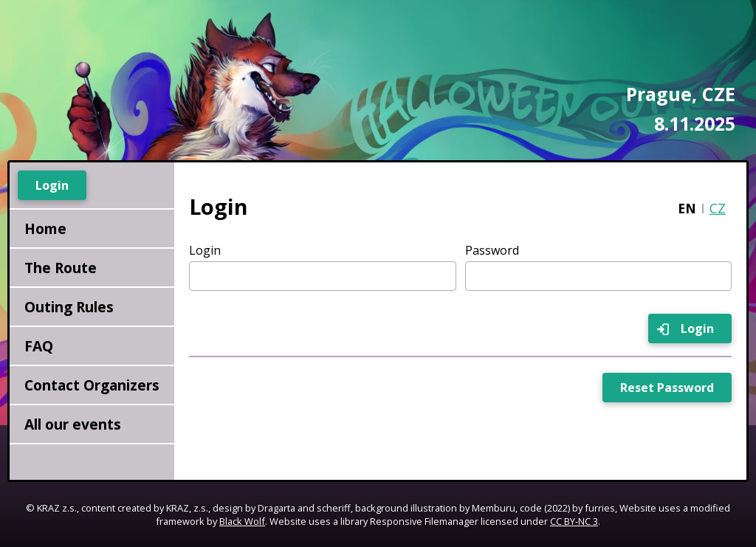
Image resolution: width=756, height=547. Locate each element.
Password (492, 250)
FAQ (39, 346)
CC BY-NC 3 (574, 521)
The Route (61, 268)
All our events (73, 424)
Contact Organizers (92, 385)
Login (205, 250)
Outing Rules (69, 307)
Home (45, 228)
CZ (718, 208)
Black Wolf (242, 521)
